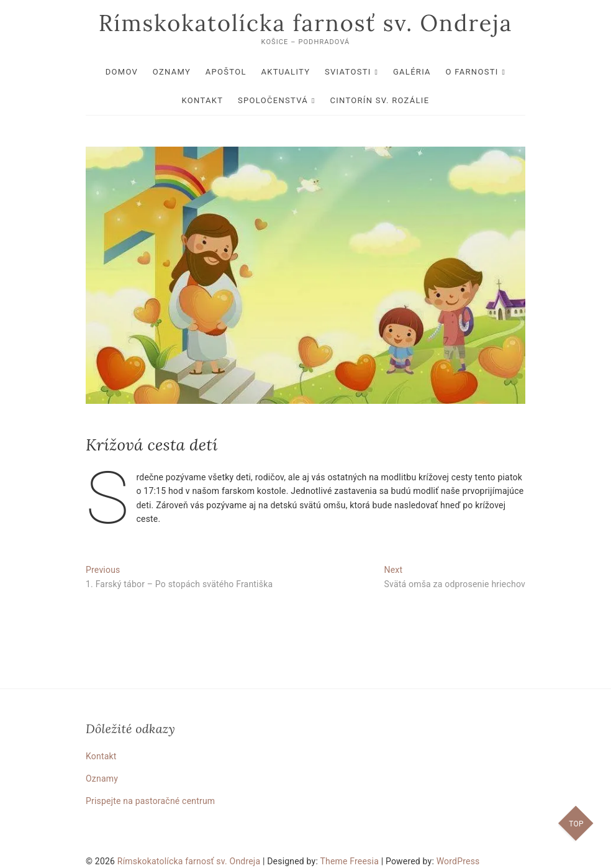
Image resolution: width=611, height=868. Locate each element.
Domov (122, 72)
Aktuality (285, 72)
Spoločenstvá (273, 100)
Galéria (412, 72)
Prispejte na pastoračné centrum (150, 801)
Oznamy (172, 72)
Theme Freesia (349, 861)
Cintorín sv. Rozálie (379, 100)
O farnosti (472, 72)
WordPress (458, 861)
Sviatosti (348, 72)
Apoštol (226, 72)
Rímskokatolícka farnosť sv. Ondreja (306, 23)
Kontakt (203, 100)
